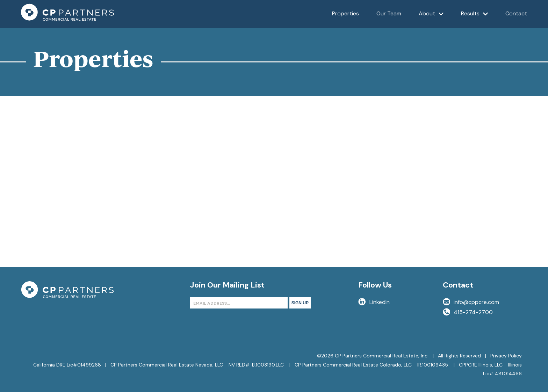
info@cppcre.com (471, 302)
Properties (345, 13)
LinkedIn (374, 302)
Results (475, 19)
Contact (516, 13)
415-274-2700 (468, 312)
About (431, 19)
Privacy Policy (506, 356)
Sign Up (300, 303)
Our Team (389, 13)
